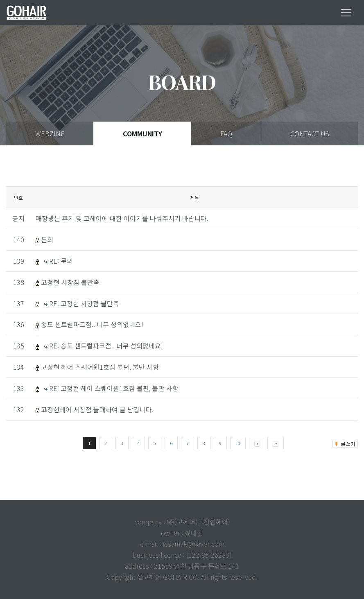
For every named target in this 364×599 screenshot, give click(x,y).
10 (238, 443)
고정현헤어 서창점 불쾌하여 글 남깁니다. (97, 409)
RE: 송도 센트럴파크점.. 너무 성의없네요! (106, 346)
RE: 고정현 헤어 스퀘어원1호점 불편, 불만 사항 (114, 388)
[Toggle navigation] (346, 13)
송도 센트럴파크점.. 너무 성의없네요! (92, 324)
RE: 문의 (61, 261)
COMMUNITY (142, 133)
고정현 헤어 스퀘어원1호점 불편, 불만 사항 (100, 367)
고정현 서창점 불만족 (70, 282)
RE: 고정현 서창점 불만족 (84, 303)
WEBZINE (50, 133)
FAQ (226, 133)
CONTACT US (310, 133)
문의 (47, 240)
